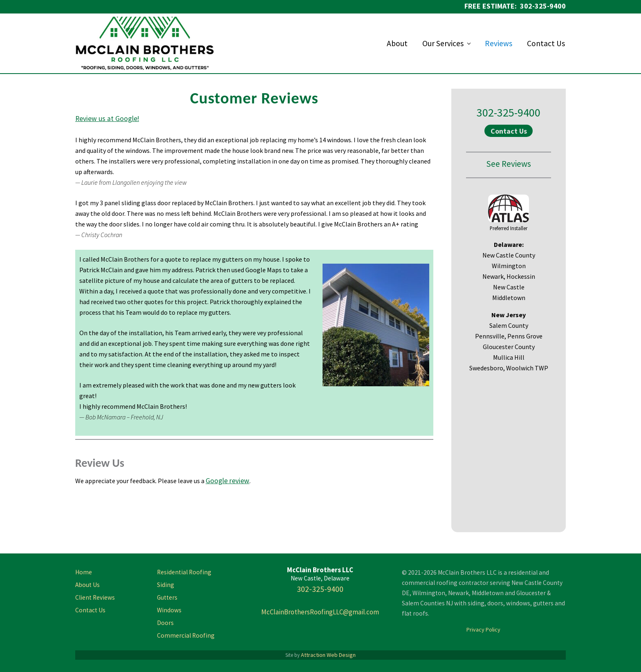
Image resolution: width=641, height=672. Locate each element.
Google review (227, 481)
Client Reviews (95, 597)
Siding (166, 585)
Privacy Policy (483, 629)
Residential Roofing (184, 572)
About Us (87, 585)
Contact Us (509, 131)
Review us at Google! (107, 119)
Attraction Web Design (328, 655)
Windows (169, 610)
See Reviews (509, 164)
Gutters (167, 597)
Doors (165, 623)
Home (84, 572)
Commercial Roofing (186, 635)
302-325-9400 (509, 112)
